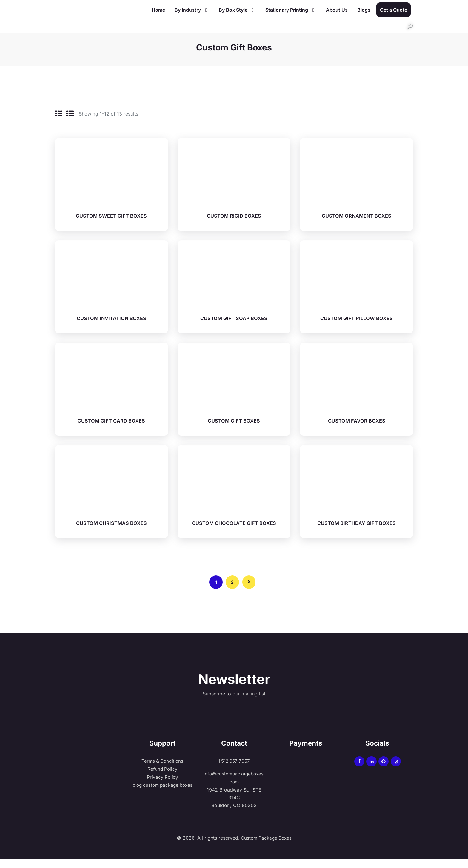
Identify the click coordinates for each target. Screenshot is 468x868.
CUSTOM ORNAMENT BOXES (357, 214)
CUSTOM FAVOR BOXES (357, 419)
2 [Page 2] (232, 590)
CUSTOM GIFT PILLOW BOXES (357, 316)
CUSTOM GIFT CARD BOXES (111, 419)
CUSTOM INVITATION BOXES (111, 316)
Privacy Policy (163, 786)
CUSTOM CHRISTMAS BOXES (111, 521)
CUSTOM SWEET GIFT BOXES (111, 214)
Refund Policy (162, 778)
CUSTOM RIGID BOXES (234, 214)
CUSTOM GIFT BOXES (234, 419)
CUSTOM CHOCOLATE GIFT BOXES (234, 524)
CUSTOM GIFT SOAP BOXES (234, 316)
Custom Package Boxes (266, 847)
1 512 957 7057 (234, 770)
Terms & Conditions (163, 770)
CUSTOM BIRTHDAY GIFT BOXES (357, 521)
